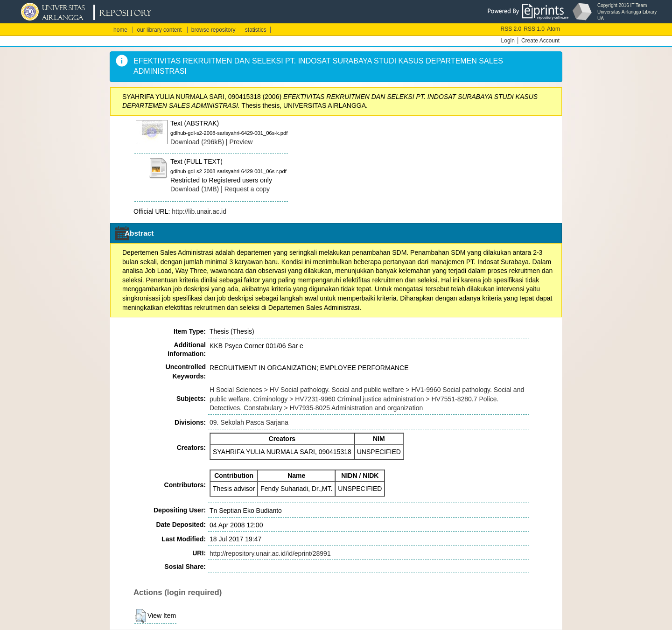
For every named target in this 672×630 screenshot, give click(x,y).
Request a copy (247, 189)
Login (508, 41)
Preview (241, 142)
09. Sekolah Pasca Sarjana (249, 422)
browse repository (213, 30)
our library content (159, 30)
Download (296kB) (197, 142)
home (120, 30)
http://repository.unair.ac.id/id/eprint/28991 (270, 553)
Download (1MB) (195, 189)
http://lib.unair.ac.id (199, 211)
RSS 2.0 (511, 29)
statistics (256, 30)
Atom (553, 29)
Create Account (540, 41)
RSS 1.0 (534, 29)
